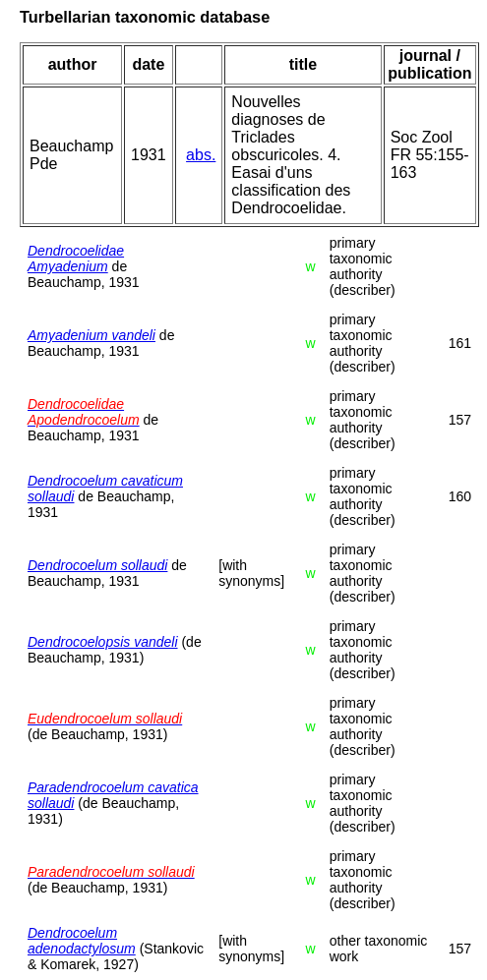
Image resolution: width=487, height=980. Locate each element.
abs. (201, 155)
